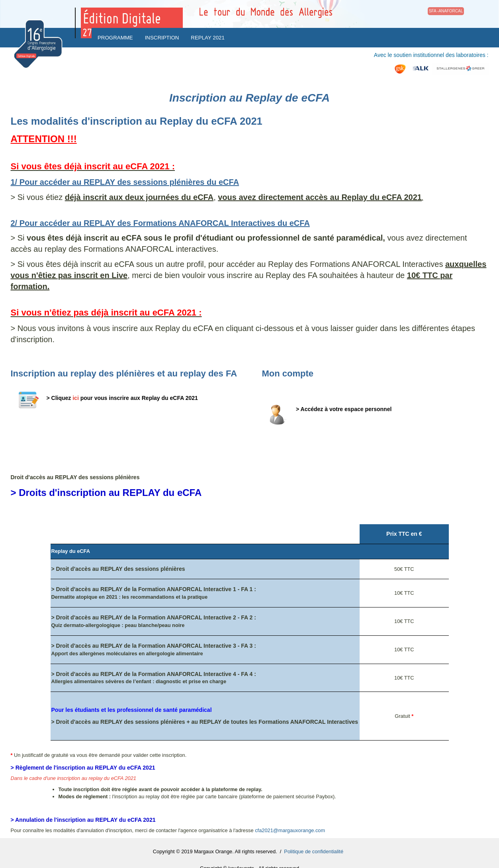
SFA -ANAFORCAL (446, 11)
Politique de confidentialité (314, 851)
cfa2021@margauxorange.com (290, 830)
